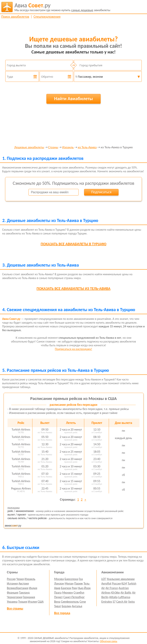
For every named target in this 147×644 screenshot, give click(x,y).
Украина (12, 602)
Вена (57, 602)
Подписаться (101, 192)
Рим (74, 588)
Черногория (15, 597)
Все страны (15, 608)
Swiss (131, 602)
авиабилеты (62, 7)
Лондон (59, 583)
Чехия (20, 579)
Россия (11, 579)
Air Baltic (126, 593)
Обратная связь (109, 641)
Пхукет (58, 597)
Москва (59, 579)
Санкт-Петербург (74, 597)
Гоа (81, 579)
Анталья (77, 606)
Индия (33, 588)
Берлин (67, 606)
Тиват (58, 606)
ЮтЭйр (116, 593)
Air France (112, 588)
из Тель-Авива (87, 147)
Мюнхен (68, 593)
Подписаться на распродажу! (73, 349)
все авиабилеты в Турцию (73, 244)
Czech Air (122, 602)
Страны (53, 147)
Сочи (83, 602)
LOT (104, 579)
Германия (29, 597)
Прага (58, 593)
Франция (13, 593)
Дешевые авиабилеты (29, 147)
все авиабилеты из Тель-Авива (73, 288)
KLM (124, 583)
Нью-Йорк (84, 588)
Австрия (24, 583)
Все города (62, 613)
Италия (32, 602)
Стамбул (79, 593)
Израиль (68, 147)
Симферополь (70, 602)
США (41, 602)
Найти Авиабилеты (73, 99)
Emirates (107, 602)
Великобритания (18, 588)
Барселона (71, 579)
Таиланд (24, 593)
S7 (114, 602)
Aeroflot (106, 583)
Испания (12, 583)
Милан (69, 583)
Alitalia (113, 597)
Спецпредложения (47, 17)
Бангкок (66, 588)
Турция (23, 602)
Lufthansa (124, 597)
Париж (79, 583)
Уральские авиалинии (121, 579)
